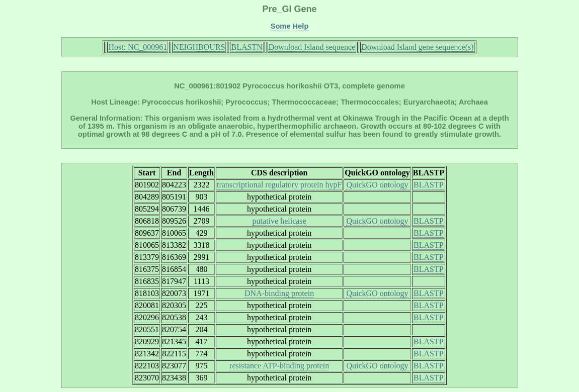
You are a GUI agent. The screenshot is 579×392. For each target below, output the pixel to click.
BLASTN (246, 47)
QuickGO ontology (377, 185)
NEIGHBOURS (199, 47)
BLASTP (429, 185)
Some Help (290, 26)
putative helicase (279, 221)
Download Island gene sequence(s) (417, 47)
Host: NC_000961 (138, 47)
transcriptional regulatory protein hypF (279, 185)
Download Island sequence (312, 47)
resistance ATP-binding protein (279, 366)
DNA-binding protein (279, 293)
